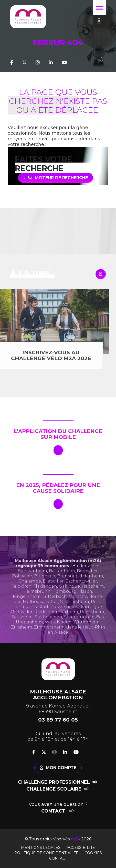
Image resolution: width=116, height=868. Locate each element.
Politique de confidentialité (46, 853)
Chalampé (30, 589)
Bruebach (45, 584)
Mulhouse (34, 610)
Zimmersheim (49, 635)
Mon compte (58, 768)
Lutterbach (55, 605)
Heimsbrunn (37, 599)
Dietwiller (53, 589)
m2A (75, 839)
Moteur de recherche (58, 178)
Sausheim (22, 625)
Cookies (93, 853)
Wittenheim (86, 630)
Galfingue (69, 594)
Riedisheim (46, 620)
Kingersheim (27, 605)
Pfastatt (40, 615)
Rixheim (69, 620)
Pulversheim (64, 615)
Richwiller (22, 620)
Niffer (52, 610)
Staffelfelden (48, 625)
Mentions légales (41, 848)
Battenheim (62, 579)
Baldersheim (86, 574)
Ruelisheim (92, 620)
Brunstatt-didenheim (80, 584)
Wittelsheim (58, 630)
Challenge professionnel (57, 782)
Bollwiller (22, 584)
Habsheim (93, 594)
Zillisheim (22, 635)
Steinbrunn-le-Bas (84, 625)
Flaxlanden (45, 594)
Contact (57, 811)
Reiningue (91, 615)
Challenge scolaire (57, 789)
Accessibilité (81, 848)
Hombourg (65, 599)
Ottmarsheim (75, 610)
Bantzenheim (32, 579)
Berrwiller (87, 579)
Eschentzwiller (81, 589)
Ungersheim (29, 630)
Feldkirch (21, 594)
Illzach (85, 599)
